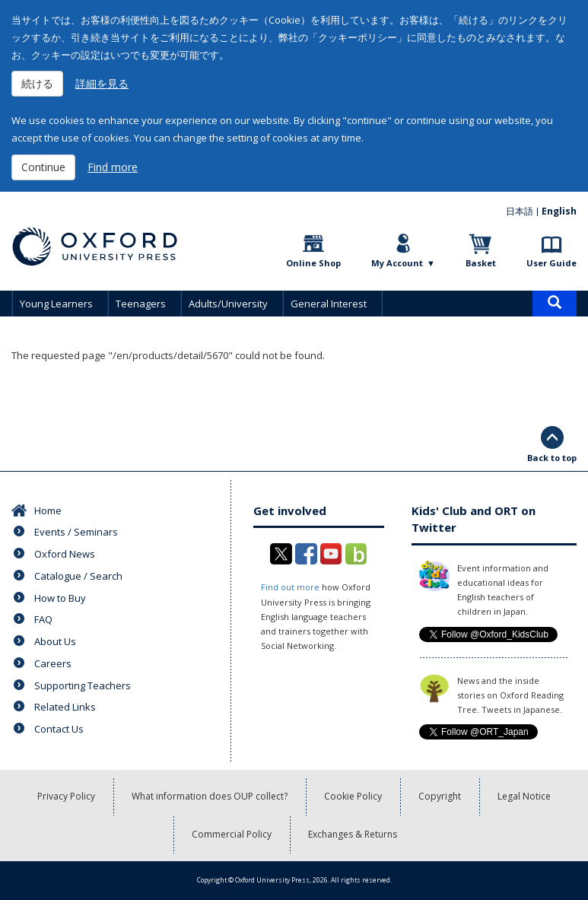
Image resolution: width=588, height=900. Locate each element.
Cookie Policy (353, 796)
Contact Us (59, 729)
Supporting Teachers (83, 685)
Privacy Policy (66, 796)
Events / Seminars (76, 532)
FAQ (43, 619)
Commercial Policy (232, 834)
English (559, 211)
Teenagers (141, 304)
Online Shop (313, 263)
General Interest (329, 304)
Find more (113, 167)
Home (48, 510)
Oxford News (65, 554)
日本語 (520, 211)
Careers (53, 663)
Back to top (552, 458)
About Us (55, 641)
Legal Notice (524, 796)
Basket (481, 263)
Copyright (440, 796)
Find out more (290, 587)
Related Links (65, 707)
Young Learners (56, 304)
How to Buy (60, 598)
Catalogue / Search (78, 576)
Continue (43, 167)
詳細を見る (102, 83)
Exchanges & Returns (353, 834)
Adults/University (228, 304)
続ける (37, 83)
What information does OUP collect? (210, 796)
